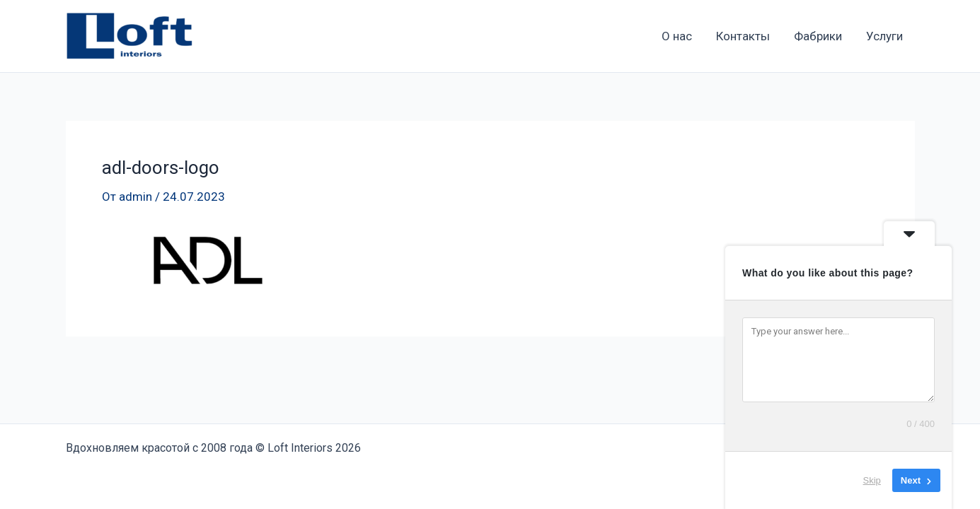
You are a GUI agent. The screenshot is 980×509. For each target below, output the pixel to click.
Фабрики (818, 36)
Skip (872, 480)
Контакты (743, 36)
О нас (677, 36)
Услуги (884, 36)
